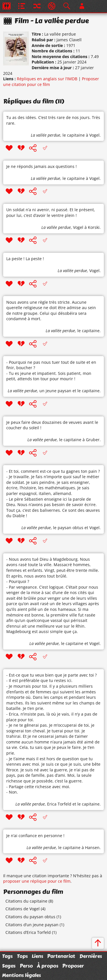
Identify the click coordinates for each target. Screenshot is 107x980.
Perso (26, 966)
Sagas (9, 966)
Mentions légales (21, 975)
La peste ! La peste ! (25, 259)
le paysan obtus (68, 528)
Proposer (73, 966)
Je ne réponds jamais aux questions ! (42, 166)
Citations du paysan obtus (30, 917)
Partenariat (61, 956)
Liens (37, 956)
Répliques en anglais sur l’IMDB (47, 79)
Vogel (78, 227)
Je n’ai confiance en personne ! (35, 836)
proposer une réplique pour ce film (37, 881)
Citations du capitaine (26, 901)
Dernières (91, 956)
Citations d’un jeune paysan (32, 925)
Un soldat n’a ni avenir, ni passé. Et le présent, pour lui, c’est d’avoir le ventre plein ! (51, 212)
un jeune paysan (55, 391)
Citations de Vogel (23, 909)
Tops (22, 956)
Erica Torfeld (59, 804)
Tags (7, 956)
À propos (48, 966)
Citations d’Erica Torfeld (28, 932)
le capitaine (74, 135)
